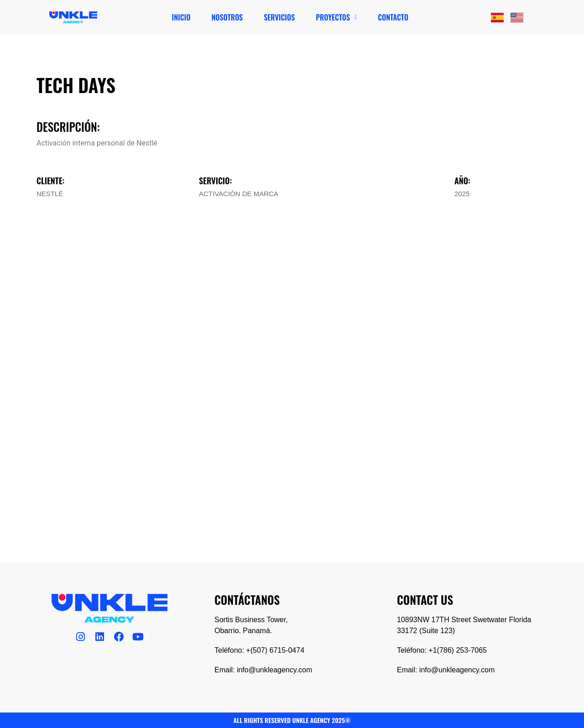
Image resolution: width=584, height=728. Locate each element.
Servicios (279, 17)
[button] (336, 17)
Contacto (393, 17)
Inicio (181, 17)
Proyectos (336, 17)
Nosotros (227, 17)
